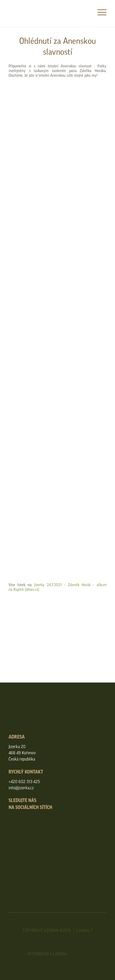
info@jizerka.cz (21, 788)
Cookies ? (84, 930)
